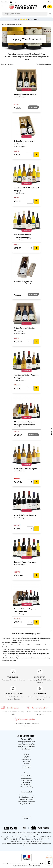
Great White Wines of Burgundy (26, 468)
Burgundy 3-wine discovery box (25, 94)
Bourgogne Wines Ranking (27, 795)
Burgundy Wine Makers (27, 804)
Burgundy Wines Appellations (26, 801)
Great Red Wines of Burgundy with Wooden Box (25, 610)
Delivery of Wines (26, 776)
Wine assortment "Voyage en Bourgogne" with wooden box (24, 423)
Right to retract (26, 761)
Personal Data (26, 768)
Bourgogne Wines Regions (26, 799)
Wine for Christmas (27, 785)
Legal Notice (26, 764)
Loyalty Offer (26, 757)
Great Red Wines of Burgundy (25, 515)
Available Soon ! (33, 107)
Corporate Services (27, 778)
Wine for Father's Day (26, 787)
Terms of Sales (26, 766)
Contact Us (26, 818)
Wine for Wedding (26, 780)
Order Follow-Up (26, 759)
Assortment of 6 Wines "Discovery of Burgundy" (23, 236)
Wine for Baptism (27, 783)
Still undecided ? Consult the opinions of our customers (27, 725)
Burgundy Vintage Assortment (25, 562)
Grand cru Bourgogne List (26, 797)
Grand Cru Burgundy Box (23, 281)
